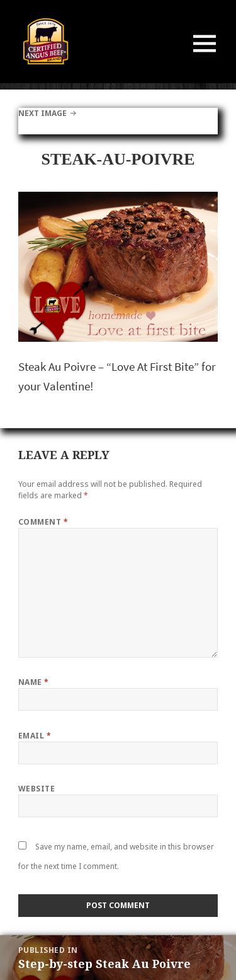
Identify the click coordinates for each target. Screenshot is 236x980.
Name (34, 682)
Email (35, 736)
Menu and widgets (205, 56)
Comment (43, 522)
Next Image (42, 113)
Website (37, 789)
